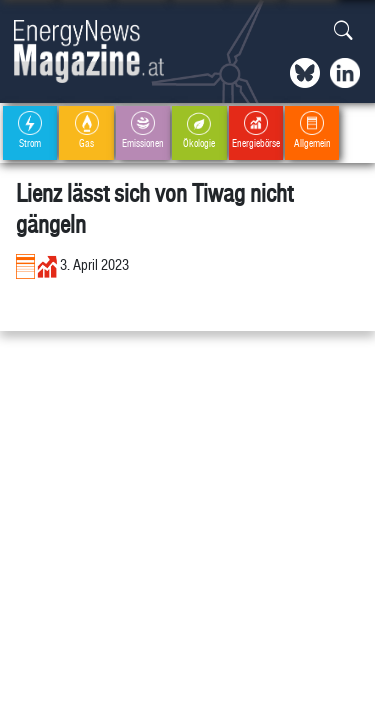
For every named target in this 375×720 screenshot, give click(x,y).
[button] (343, 31)
